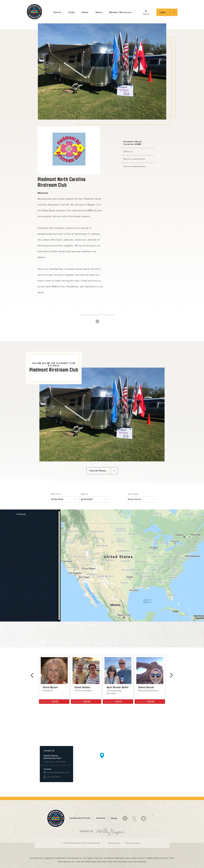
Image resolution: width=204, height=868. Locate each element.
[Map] (132, 565)
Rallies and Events (134, 159)
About (100, 12)
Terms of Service (133, 843)
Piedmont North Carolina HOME (133, 143)
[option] (54, 680)
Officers (128, 152)
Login (163, 12)
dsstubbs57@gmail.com (58, 773)
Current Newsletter (135, 166)
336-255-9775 (54, 777)
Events (59, 12)
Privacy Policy (114, 843)
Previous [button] (32, 675)
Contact (101, 818)
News (87, 12)
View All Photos (98, 471)
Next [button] (171, 675)
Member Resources (122, 12)
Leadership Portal (80, 818)
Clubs (73, 12)
